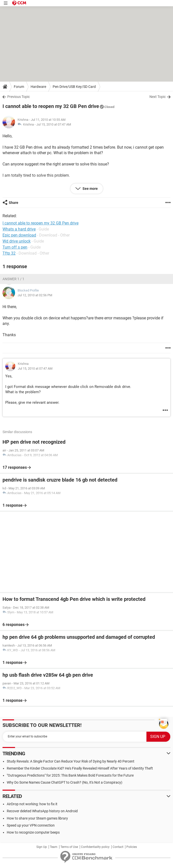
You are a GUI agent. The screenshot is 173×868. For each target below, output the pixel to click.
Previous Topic (19, 97)
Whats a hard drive (19, 229)
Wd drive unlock (17, 241)
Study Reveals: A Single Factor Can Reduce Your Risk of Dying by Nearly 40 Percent (71, 761)
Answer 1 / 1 (13, 279)
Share (14, 203)
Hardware (38, 87)
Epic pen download (19, 235)
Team (54, 847)
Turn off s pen (15, 247)
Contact (118, 847)
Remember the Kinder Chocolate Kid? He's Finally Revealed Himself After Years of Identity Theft (80, 768)
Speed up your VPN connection (31, 825)
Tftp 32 (9, 253)
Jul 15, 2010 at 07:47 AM (54, 124)
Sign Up (42, 847)
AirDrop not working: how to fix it (32, 804)
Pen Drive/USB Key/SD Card (74, 87)
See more (90, 189)
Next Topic (158, 97)
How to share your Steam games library (37, 818)
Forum (19, 87)
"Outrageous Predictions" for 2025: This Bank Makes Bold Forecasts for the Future (70, 775)
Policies (132, 847)
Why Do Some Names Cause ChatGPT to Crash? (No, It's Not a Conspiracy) (65, 782)
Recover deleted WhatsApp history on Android (42, 811)
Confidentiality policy (95, 847)
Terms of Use (69, 847)
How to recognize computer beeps (33, 832)
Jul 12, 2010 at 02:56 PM (35, 295)
